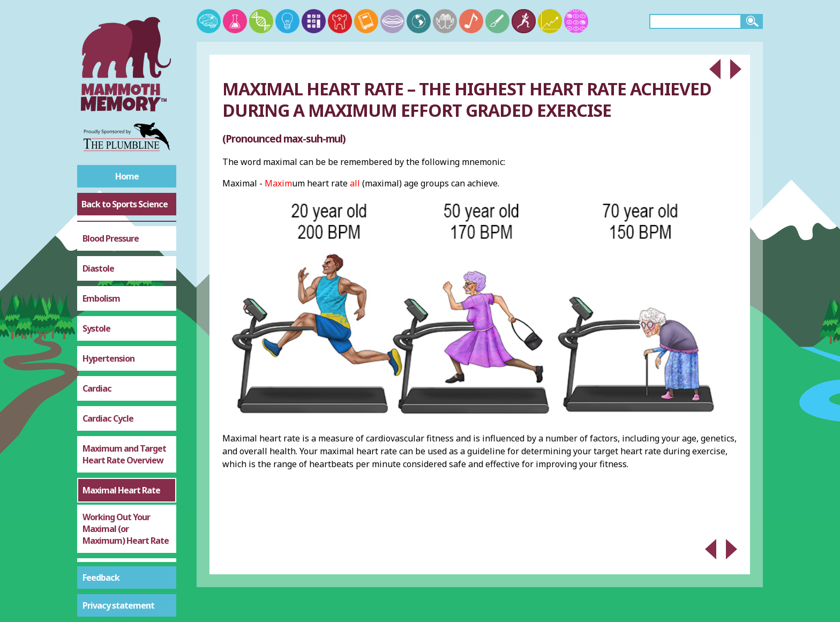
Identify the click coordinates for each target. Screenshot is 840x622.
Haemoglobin (108, 550)
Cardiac (97, 236)
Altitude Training (115, 490)
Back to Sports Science (125, 204)
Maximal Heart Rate (121, 338)
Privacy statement (118, 605)
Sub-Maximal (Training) (108, 424)
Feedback (101, 578)
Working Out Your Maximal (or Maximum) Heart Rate (126, 376)
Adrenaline (103, 520)
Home (127, 176)
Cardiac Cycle (108, 266)
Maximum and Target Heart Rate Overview (124, 302)
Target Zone (106, 460)
